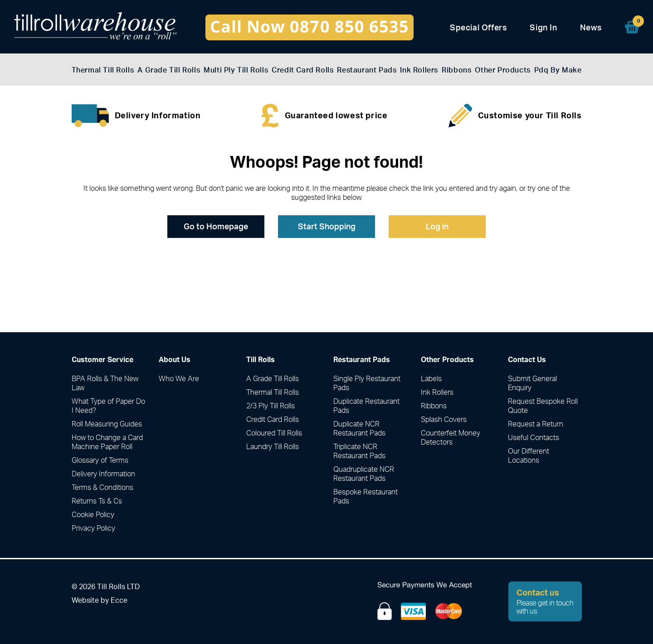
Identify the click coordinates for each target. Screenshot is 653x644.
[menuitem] (632, 27)
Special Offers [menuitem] (478, 27)
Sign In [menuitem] (543, 27)
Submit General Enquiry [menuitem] (532, 383)
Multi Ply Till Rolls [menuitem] (236, 70)
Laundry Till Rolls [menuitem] (273, 446)
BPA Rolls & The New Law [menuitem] (105, 383)
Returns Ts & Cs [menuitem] (97, 501)
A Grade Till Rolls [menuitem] (169, 70)
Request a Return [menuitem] (536, 424)
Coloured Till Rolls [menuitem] (274, 433)
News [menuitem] (591, 27)
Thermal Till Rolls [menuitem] (103, 70)
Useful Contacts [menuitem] (534, 437)
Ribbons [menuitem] (456, 70)
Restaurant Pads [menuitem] (367, 70)
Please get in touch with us (545, 601)
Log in (437, 226)
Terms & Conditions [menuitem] (102, 487)
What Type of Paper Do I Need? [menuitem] (108, 406)
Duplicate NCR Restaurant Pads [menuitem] (359, 428)
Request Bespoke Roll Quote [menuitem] (543, 406)
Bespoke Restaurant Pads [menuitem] (365, 496)
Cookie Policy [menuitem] (93, 514)
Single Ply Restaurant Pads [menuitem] (367, 383)
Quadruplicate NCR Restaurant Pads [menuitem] (364, 474)
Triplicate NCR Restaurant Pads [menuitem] (359, 451)
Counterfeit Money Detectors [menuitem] (451, 437)
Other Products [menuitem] (502, 70)
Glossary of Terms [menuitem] (100, 460)
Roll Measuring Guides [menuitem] (107, 424)
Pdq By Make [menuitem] (558, 70)
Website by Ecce (100, 600)
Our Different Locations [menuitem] (529, 455)
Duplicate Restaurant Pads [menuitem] (366, 406)
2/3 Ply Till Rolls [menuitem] (270, 406)
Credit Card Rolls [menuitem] (302, 70)
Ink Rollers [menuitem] (419, 70)
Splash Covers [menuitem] (444, 419)
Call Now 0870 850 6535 (309, 27)
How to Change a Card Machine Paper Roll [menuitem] (107, 442)
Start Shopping (327, 226)
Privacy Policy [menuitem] (93, 528)
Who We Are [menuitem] (179, 378)
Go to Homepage (216, 226)
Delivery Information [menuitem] (103, 474)
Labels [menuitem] (431, 378)
